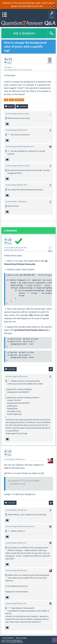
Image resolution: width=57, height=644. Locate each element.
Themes (22, 70)
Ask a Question (24, 33)
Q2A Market (17, 640)
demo (14, 6)
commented (9, 114)
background (19, 100)
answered (7, 248)
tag (6, 100)
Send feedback (8, 638)
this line (15, 261)
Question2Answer (17, 642)
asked (6, 70)
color (11, 100)
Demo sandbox (21, 638)
